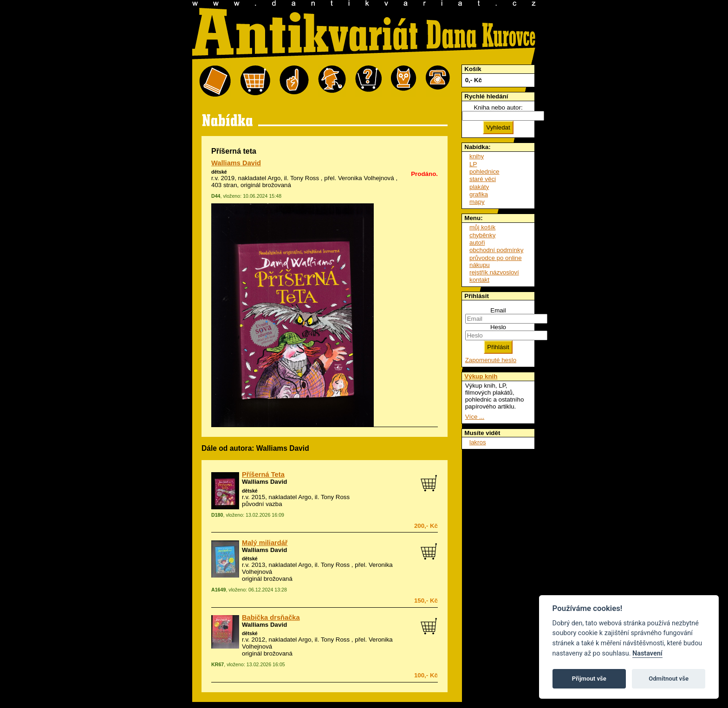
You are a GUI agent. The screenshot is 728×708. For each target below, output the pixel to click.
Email (498, 310)
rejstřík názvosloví (494, 272)
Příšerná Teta (263, 474)
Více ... (475, 417)
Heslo (498, 327)
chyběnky (482, 235)
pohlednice (484, 172)
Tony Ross (305, 178)
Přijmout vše (589, 679)
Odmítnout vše (669, 679)
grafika (479, 194)
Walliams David (236, 163)
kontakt (479, 280)
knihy (477, 156)
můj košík (482, 227)
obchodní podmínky (496, 250)
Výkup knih (481, 376)
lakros (478, 442)
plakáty (479, 187)
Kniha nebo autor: (498, 107)
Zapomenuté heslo (491, 360)
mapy (477, 202)
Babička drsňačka (271, 617)
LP (473, 164)
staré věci (483, 179)
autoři (477, 243)
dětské (219, 172)
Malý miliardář (265, 543)
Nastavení (647, 653)
